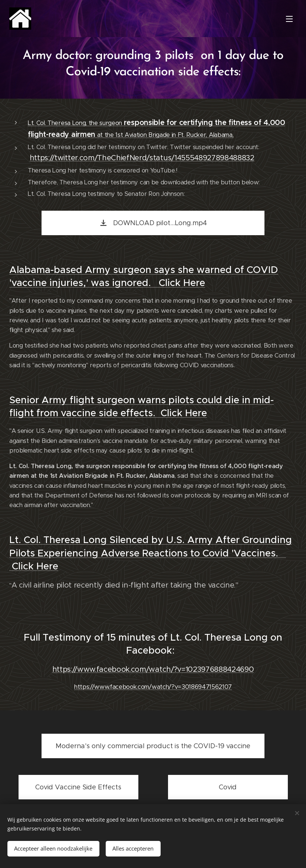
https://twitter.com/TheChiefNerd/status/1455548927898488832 (142, 158)
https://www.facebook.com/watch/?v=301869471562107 (153, 687)
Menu (289, 19)
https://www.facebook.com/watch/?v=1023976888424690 (153, 670)
